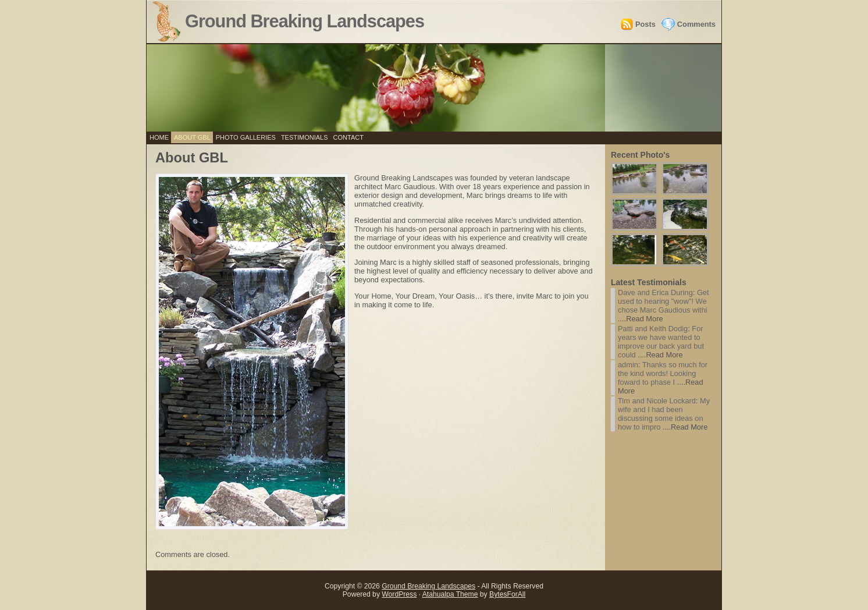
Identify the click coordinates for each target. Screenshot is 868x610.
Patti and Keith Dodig (653, 329)
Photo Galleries (246, 137)
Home (159, 137)
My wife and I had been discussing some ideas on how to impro (664, 414)
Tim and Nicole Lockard (657, 401)
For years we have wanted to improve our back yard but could (661, 342)
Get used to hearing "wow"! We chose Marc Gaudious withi (664, 301)
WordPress (399, 594)
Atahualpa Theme (450, 594)
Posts (645, 24)
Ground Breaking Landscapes (305, 21)
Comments (696, 24)
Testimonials (305, 137)
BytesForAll (507, 594)
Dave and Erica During (655, 292)
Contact (348, 137)
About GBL (192, 137)
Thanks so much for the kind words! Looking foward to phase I (663, 373)
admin (628, 365)
